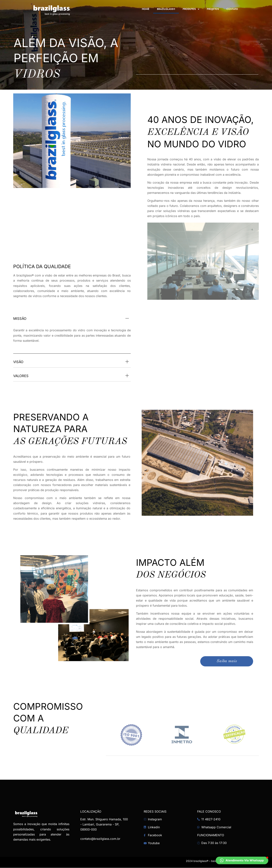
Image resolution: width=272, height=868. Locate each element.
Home (146, 9)
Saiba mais (227, 661)
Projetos (213, 9)
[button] (242, 860)
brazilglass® (166, 9)
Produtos (191, 9)
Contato (232, 9)
